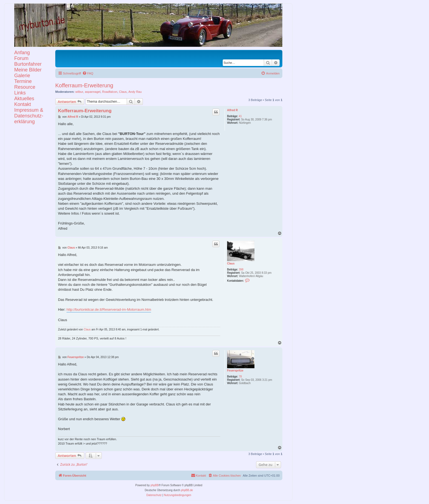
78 (240, 377)
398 (241, 270)
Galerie (22, 76)
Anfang (22, 53)
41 (240, 116)
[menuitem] (88, 73)
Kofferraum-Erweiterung (84, 85)
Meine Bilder (28, 70)
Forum (21, 58)
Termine (23, 81)
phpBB (155, 485)
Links (20, 93)
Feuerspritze (235, 371)
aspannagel (93, 92)
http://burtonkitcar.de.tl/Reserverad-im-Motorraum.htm (109, 309)
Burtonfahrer (28, 64)
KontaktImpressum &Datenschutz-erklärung (29, 113)
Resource (25, 87)
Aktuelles (24, 99)
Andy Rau (135, 92)
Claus (123, 92)
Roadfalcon (110, 92)
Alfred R (232, 110)
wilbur (79, 92)
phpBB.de (187, 490)
